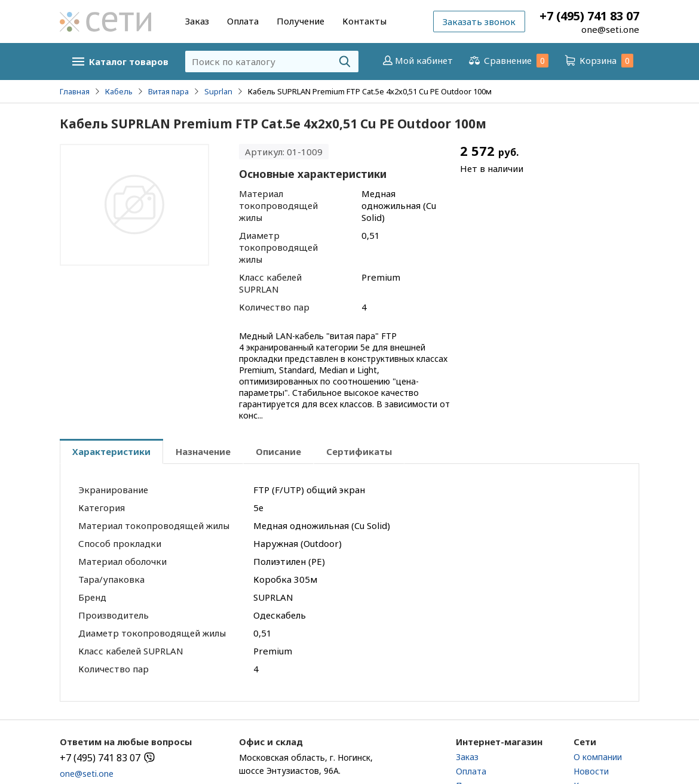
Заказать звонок (479, 21)
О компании (598, 757)
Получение (301, 21)
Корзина (598, 61)
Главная (75, 91)
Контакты (364, 21)
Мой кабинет (417, 60)
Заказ (197, 21)
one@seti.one (610, 29)
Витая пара (168, 91)
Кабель (119, 91)
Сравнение (508, 61)
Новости (591, 771)
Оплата (243, 21)
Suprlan (218, 91)
